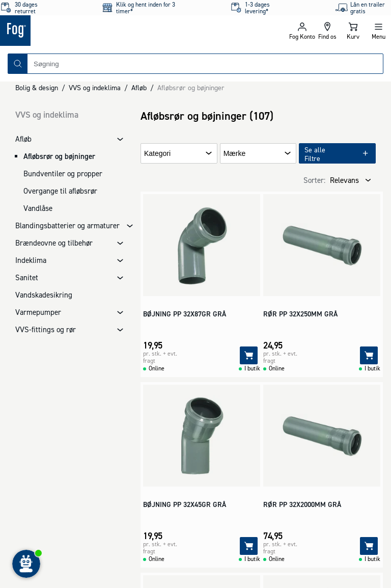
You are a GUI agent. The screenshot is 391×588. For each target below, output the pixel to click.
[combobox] (205, 64)
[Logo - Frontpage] (98, 31)
